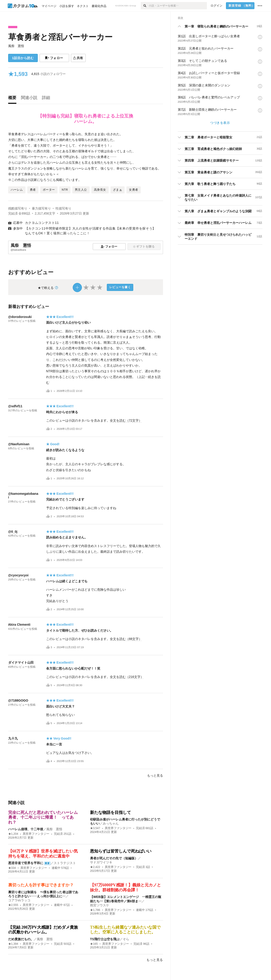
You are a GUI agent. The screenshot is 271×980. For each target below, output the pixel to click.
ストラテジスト (65, 863)
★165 (94, 944)
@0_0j (13, 532)
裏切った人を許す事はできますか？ (41, 885)
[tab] (13, 99)
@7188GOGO (18, 700)
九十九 (13, 738)
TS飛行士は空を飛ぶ (105, 939)
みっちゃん (111, 823)
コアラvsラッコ (19, 900)
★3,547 (95, 828)
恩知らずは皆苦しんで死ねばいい (121, 851)
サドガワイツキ (101, 862)
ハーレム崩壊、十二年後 (26, 829)
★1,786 (95, 910)
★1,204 (13, 834)
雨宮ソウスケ (100, 905)
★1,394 (13, 944)
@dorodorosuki (20, 317)
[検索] (145, 6)
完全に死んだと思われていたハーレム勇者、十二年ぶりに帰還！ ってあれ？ (43, 817)
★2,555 (13, 905)
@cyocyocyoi (18, 575)
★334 (12, 868)
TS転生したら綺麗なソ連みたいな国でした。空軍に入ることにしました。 (125, 930)
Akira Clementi (19, 625)
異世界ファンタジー (36, 834)
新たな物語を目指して (110, 812)
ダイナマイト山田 (21, 662)
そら (126, 939)
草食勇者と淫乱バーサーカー (60, 37)
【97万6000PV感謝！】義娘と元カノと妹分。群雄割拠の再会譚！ (125, 887)
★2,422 (95, 867)
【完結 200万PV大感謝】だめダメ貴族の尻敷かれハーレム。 (43, 930)
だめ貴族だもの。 (21, 939)
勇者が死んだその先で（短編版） (114, 858)
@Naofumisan (19, 444)
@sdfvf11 (15, 406)
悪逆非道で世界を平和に (26, 863)
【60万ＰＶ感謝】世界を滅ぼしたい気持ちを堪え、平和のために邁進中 (43, 854)
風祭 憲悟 (16, 46)
